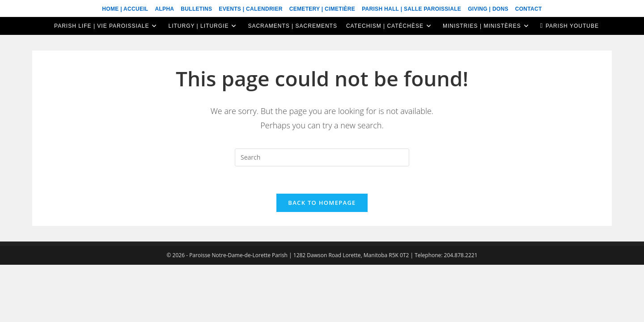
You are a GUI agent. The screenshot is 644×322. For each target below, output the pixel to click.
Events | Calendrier (250, 9)
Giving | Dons (488, 9)
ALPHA (164, 9)
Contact (529, 9)
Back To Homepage (322, 203)
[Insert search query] (322, 157)
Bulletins (196, 9)
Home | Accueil (125, 9)
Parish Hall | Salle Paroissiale (411, 9)
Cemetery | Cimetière (322, 9)
